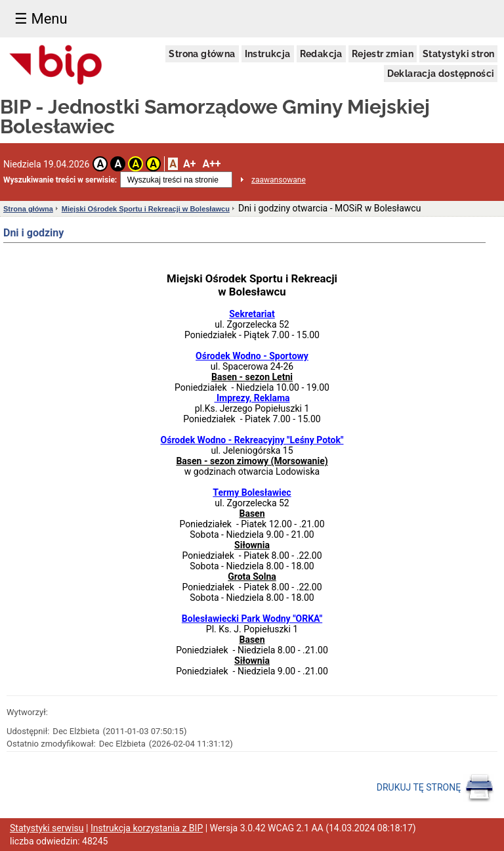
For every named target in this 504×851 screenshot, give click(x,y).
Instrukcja (268, 54)
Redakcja (321, 54)
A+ (189, 164)
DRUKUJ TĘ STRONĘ (435, 788)
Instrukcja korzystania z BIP (147, 828)
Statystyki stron (458, 54)
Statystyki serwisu (47, 828)
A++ (211, 164)
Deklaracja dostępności (441, 74)
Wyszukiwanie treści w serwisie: (60, 180)
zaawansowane (279, 180)
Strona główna (202, 54)
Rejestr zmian (383, 54)
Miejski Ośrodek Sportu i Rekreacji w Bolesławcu (146, 209)
